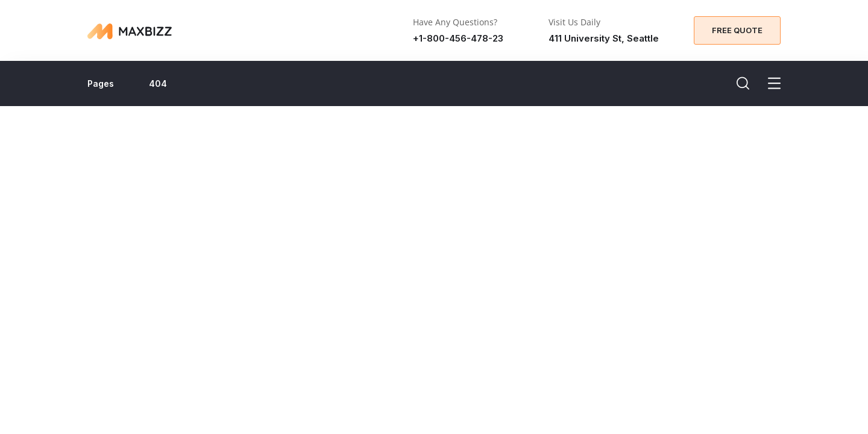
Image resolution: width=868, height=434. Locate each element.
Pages (101, 83)
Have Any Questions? (455, 22)
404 (158, 83)
